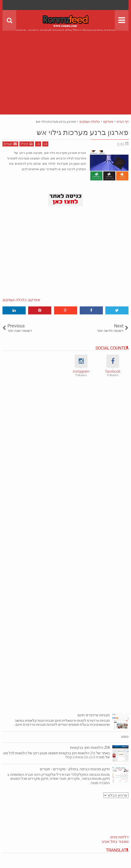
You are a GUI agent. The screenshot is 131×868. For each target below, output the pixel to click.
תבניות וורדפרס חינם (94, 715)
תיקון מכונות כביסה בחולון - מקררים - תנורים (75, 769)
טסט (125, 737)
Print (27, 144)
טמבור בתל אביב (115, 842)
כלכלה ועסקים (14, 300)
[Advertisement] (65, 66)
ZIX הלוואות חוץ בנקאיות (90, 748)
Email (10, 144)
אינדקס (34, 300)
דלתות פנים (119, 837)
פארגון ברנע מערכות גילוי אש (79, 132)
